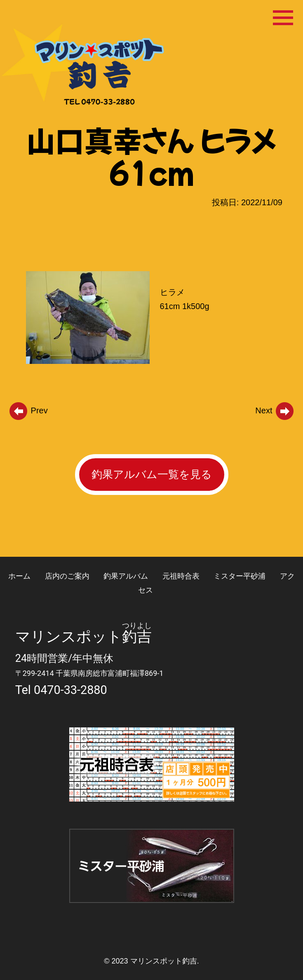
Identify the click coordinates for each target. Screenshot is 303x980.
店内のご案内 (67, 576)
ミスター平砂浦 (240, 576)
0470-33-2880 (70, 690)
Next (275, 410)
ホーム (19, 576)
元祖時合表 (181, 576)
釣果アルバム (126, 576)
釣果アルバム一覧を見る (152, 474)
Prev (28, 410)
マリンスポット (69, 637)
